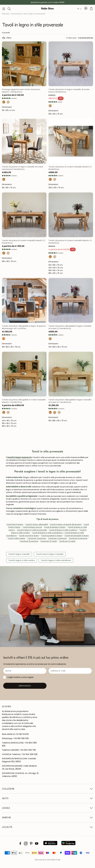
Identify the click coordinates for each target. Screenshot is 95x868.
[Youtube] (37, 844)
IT (78, 9)
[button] (4, 9)
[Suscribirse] (25, 686)
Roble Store (6, 14)
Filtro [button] (7, 38)
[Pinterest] (31, 844)
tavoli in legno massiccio (19, 457)
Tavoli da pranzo (16, 14)
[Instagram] (26, 844)
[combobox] (79, 9)
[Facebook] (20, 844)
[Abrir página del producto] (24, 64)
